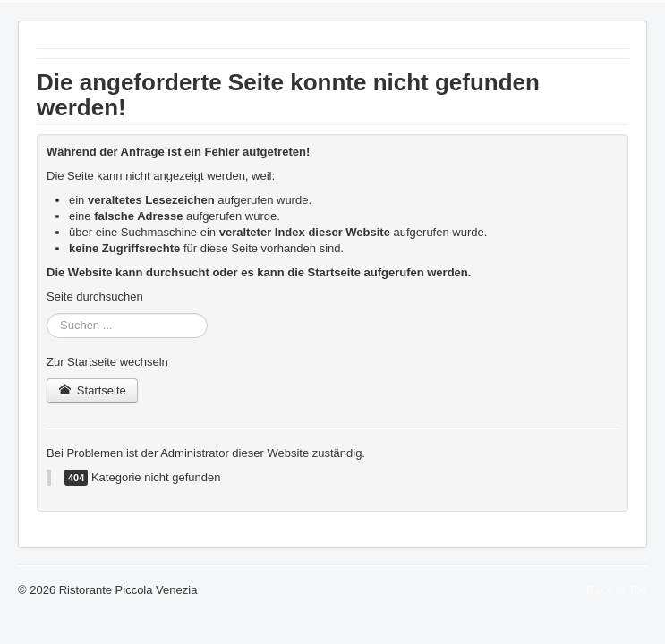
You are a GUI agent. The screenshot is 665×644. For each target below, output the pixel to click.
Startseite (92, 390)
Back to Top (617, 590)
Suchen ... (47, 314)
